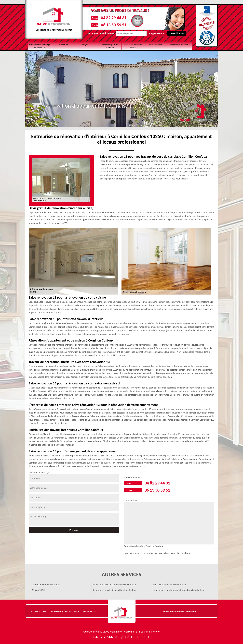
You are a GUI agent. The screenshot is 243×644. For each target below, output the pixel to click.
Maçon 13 (86, 45)
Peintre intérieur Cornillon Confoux (170, 584)
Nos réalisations (171, 33)
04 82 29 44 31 (111, 17)
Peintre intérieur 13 (157, 45)
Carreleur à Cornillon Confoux (46, 584)
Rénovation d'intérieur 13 (180, 45)
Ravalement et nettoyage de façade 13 (39, 46)
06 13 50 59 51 (111, 24)
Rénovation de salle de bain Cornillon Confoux (114, 589)
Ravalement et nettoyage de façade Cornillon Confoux (179, 589)
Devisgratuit (137, 20)
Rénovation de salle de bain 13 (133, 46)
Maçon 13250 (39, 589)
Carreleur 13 (63, 45)
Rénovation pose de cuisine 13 (110, 46)
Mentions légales (86, 611)
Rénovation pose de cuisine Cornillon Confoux (114, 584)
